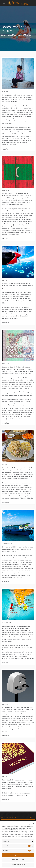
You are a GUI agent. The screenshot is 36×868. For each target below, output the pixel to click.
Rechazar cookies (18, 860)
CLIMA (5, 280)
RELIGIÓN (6, 190)
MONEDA (6, 364)
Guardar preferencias (18, 865)
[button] (33, 823)
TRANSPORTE (7, 544)
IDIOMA (5, 92)
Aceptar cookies (18, 855)
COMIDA (5, 465)
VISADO (5, 777)
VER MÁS (5, 149)
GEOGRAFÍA (7, 623)
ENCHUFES (6, 704)
